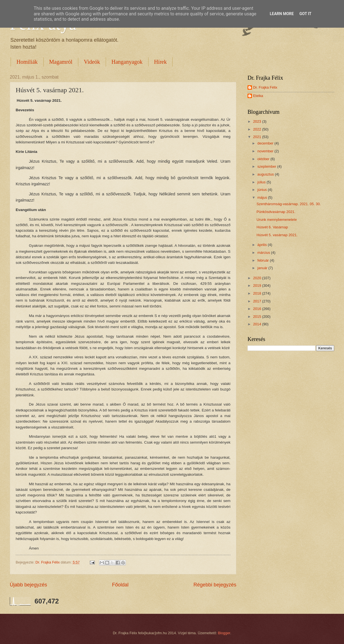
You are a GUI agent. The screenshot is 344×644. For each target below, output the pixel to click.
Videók (92, 62)
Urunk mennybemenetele (277, 220)
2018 (258, 293)
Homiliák (27, 62)
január (263, 268)
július (262, 182)
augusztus (266, 174)
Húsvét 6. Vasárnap (272, 227)
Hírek (161, 62)
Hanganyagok (127, 62)
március (264, 253)
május (263, 197)
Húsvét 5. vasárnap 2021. (277, 235)
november (266, 151)
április (262, 245)
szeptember (267, 166)
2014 (258, 324)
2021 (258, 137)
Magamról (61, 62)
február (263, 260)
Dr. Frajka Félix (265, 87)
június (262, 190)
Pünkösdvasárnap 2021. (276, 212)
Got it (305, 14)
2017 (258, 301)
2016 (258, 309)
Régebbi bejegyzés (215, 585)
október (264, 159)
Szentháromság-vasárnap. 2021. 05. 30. (289, 204)
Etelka (258, 96)
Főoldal (120, 585)
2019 (258, 286)
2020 (258, 278)
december (266, 143)
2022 (258, 129)
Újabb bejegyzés (28, 585)
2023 (258, 121)
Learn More (282, 14)
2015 (258, 317)
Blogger (224, 633)
